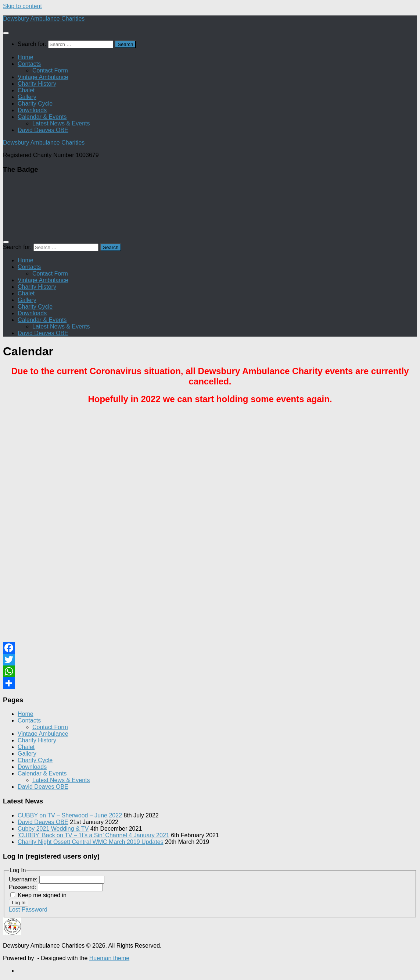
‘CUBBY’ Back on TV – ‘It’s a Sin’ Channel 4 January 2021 (94, 835)
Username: (24, 879)
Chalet (26, 90)
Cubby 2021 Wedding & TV (53, 829)
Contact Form (50, 70)
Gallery (27, 97)
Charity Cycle (35, 104)
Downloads (32, 110)
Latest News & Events (61, 123)
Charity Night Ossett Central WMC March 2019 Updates (91, 842)
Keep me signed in (42, 895)
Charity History (37, 84)
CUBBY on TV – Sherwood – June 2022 (70, 815)
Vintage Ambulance (43, 77)
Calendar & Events (42, 117)
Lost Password (28, 910)
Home (26, 57)
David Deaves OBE (43, 130)
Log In (19, 903)
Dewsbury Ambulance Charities (44, 19)
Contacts (29, 64)
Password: (23, 887)
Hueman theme (109, 958)
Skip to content (22, 6)
